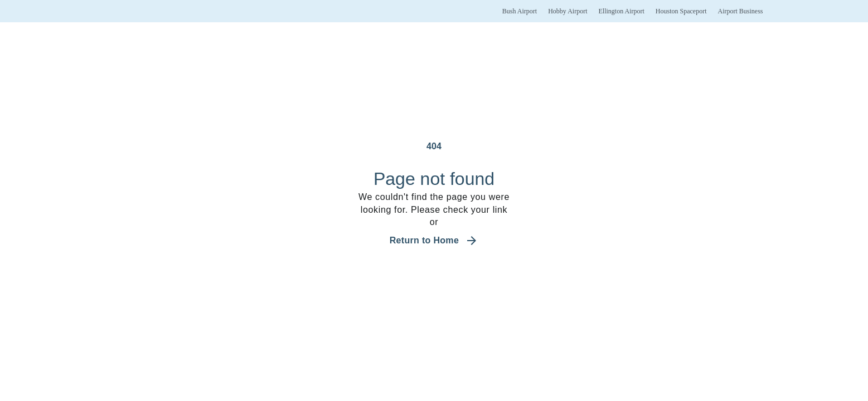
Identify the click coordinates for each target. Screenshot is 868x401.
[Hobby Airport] (568, 11)
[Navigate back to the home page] (434, 241)
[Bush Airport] (520, 11)
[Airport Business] (740, 11)
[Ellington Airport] (621, 11)
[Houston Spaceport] (681, 11)
